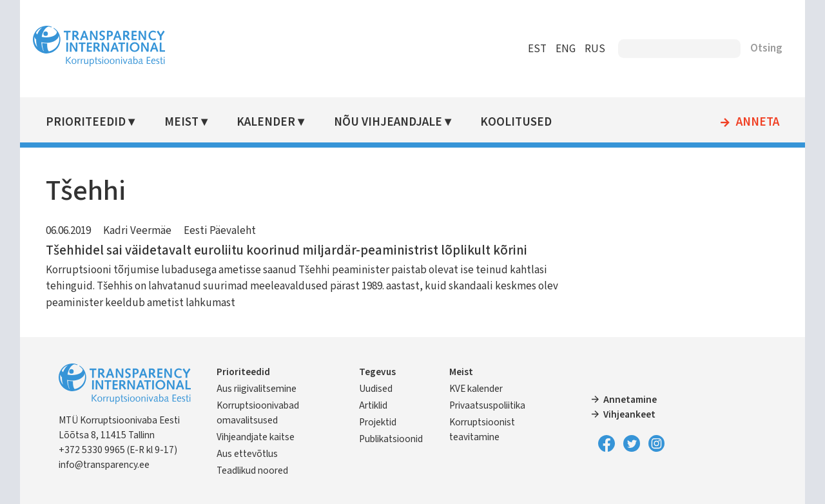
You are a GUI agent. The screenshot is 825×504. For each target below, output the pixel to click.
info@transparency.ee (110, 465)
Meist (187, 122)
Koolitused (520, 122)
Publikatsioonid (393, 439)
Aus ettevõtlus (253, 454)
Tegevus (379, 372)
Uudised (378, 389)
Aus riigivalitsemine (262, 389)
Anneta (752, 122)
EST (531, 49)
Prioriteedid (92, 122)
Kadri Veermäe (143, 231)
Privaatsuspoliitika (488, 405)
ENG (560, 49)
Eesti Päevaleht (226, 231)
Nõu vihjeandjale (392, 122)
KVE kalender (477, 389)
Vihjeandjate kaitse (261, 437)
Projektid (380, 422)
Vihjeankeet (628, 414)
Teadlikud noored (258, 470)
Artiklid (375, 405)
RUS (589, 49)
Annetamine (629, 400)
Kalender (271, 122)
